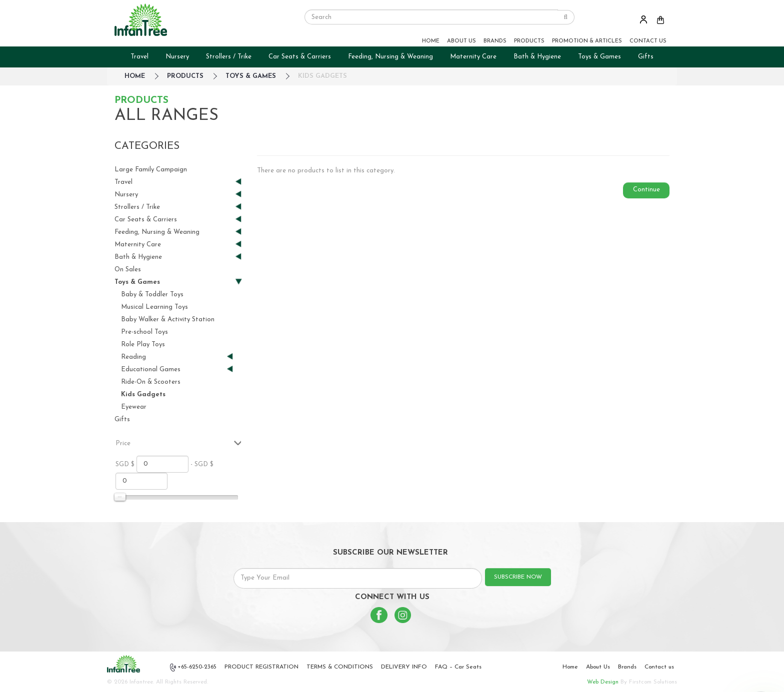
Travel (139, 57)
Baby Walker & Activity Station (168, 320)
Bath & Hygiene (537, 57)
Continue (646, 190)
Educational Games (173, 369)
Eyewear (134, 407)
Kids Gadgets (322, 76)
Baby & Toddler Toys (152, 295)
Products (185, 76)
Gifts (646, 57)
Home (570, 667)
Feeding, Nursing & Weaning (390, 57)
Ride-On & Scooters (151, 382)
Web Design (603, 682)
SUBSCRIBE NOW (518, 577)
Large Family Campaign (151, 170)
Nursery (177, 57)
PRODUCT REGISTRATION (261, 667)
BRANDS (495, 41)
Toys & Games (599, 57)
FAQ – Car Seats (458, 667)
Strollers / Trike (229, 57)
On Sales (128, 270)
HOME (431, 41)
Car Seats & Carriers (300, 57)
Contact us (659, 667)
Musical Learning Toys (154, 307)
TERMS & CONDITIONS (340, 667)
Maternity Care (473, 57)
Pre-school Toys (144, 332)
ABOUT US (461, 41)
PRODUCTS (529, 41)
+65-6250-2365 (193, 668)
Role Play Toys (143, 345)
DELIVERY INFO (404, 667)
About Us (598, 667)
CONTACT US (648, 41)
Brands (627, 667)
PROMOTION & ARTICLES (587, 41)
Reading (173, 357)
